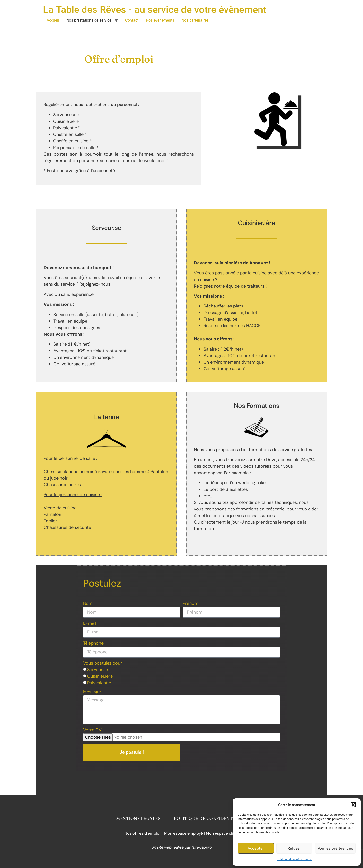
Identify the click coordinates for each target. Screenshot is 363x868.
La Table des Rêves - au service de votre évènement (155, 10)
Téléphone (93, 643)
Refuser (294, 848)
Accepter (256, 848)
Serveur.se (98, 670)
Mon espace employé (184, 833)
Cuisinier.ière (100, 676)
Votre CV (92, 730)
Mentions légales (138, 818)
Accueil (53, 20)
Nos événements (160, 20)
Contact (132, 20)
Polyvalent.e (99, 683)
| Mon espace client (221, 833)
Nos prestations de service (89, 20)
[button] (353, 805)
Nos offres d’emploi (143, 833)
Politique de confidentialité (294, 859)
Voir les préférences (335, 848)
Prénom (190, 603)
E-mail (90, 623)
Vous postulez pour (103, 663)
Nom (88, 603)
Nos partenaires (195, 20)
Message (92, 692)
